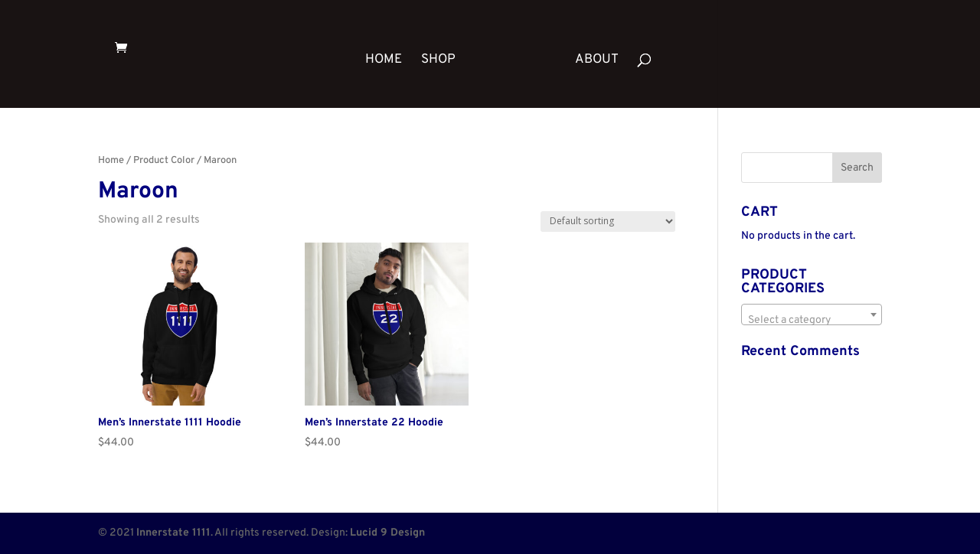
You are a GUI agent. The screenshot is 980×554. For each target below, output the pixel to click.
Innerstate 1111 (173, 533)
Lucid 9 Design (387, 533)
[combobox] (812, 314)
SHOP (438, 61)
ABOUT (597, 61)
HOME (384, 61)
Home (111, 161)
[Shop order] (608, 222)
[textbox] (812, 321)
